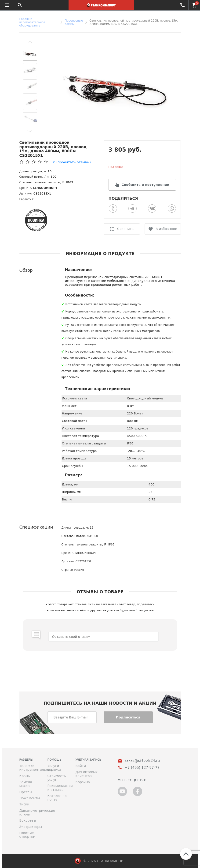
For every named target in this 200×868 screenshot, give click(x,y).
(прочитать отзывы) (72, 162)
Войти (81, 766)
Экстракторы (30, 827)
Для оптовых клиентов (87, 774)
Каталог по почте (57, 798)
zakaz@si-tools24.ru (142, 761)
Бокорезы (28, 820)
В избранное (166, 229)
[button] (30, 42)
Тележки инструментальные (30, 768)
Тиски (24, 804)
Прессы (26, 792)
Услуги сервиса (54, 768)
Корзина (83, 782)
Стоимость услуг (57, 778)
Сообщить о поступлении (145, 185)
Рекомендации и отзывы (58, 788)
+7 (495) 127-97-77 (182, 5)
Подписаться (128, 717)
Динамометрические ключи (30, 812)
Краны (25, 776)
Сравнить (125, 229)
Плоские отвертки (27, 835)
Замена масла (26, 784)
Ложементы (30, 798)
